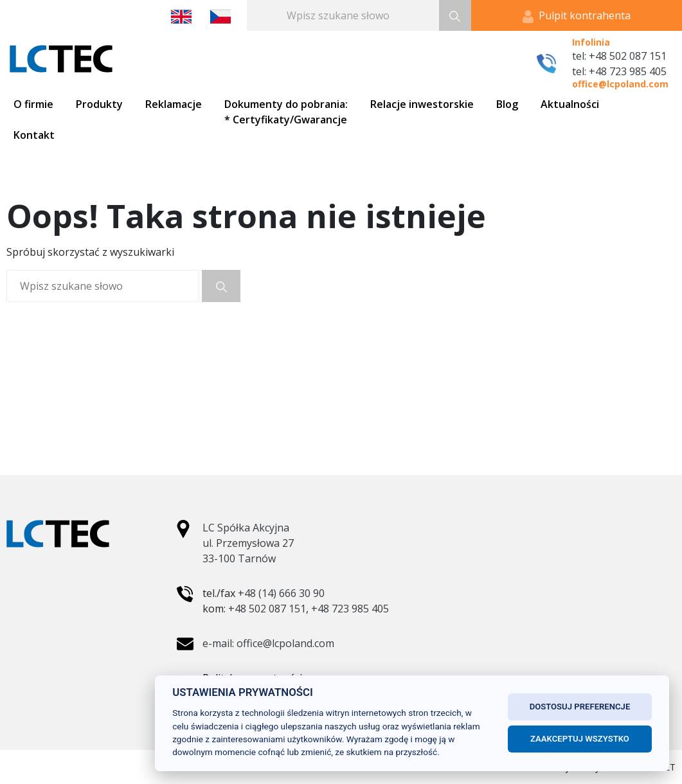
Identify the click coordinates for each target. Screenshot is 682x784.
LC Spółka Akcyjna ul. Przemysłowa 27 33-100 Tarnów (248, 543)
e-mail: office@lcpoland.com (268, 643)
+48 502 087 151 (267, 609)
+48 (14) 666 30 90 (281, 593)
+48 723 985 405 (350, 609)
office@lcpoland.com (620, 84)
